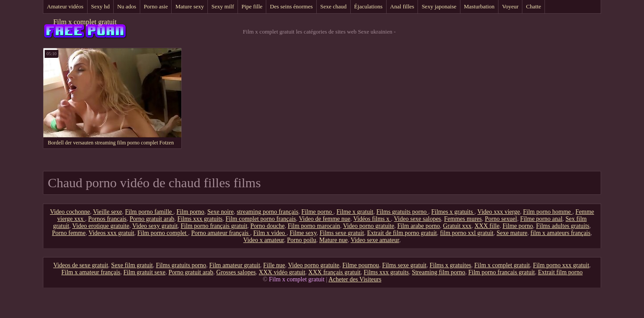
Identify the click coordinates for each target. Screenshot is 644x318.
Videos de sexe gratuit (80, 265)
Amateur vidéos (65, 6)
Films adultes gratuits (563, 226)
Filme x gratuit (355, 212)
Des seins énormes (291, 6)
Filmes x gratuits (453, 212)
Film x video (270, 233)
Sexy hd (100, 6)
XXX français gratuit (334, 272)
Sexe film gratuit (132, 265)
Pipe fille (252, 6)
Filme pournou (361, 265)
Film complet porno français (261, 219)
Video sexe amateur (375, 240)
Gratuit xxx (457, 226)
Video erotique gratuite (101, 226)
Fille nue (274, 265)
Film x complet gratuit (85, 22)
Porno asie (156, 6)
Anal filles (402, 6)
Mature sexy (190, 6)
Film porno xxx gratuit (561, 265)
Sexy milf (223, 6)
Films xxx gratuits (200, 219)
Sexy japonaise (439, 6)
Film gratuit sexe (144, 272)
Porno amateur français (220, 233)
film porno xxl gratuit (467, 233)
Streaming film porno (439, 272)
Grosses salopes (236, 272)
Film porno (190, 212)
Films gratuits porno (402, 212)
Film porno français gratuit (214, 226)
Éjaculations (368, 6)
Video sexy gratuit (155, 226)
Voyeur (510, 6)
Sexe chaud (333, 6)
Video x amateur (264, 240)
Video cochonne (70, 212)
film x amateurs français (560, 233)
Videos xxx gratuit (111, 233)
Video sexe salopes (418, 219)
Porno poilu (302, 240)
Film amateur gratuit (235, 265)
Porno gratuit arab (152, 219)
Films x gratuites (450, 265)
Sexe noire (220, 212)
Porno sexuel (501, 219)
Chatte (533, 6)
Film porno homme (548, 212)
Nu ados (127, 6)
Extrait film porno (560, 272)
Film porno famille (149, 212)
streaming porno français (267, 212)
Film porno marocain (314, 226)
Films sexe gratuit (342, 233)
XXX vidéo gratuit (282, 272)
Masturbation (479, 6)
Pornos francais (107, 219)
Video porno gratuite (368, 226)
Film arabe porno (418, 226)
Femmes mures (463, 219)
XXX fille (487, 226)
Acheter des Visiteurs (355, 279)
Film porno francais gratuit (502, 272)
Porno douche (267, 226)
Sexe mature (512, 233)
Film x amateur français (91, 272)
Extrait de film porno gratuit (402, 233)
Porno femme (69, 233)
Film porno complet (163, 233)
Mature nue (333, 240)
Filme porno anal (541, 219)
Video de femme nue (325, 219)
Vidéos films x (372, 219)
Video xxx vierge (498, 212)
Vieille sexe (107, 212)
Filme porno (317, 212)
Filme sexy (303, 233)
